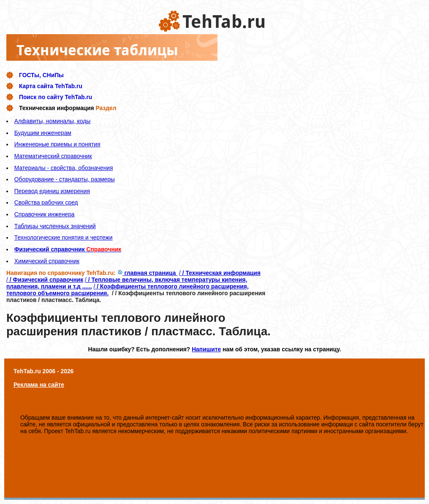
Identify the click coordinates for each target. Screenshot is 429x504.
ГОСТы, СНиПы (41, 75)
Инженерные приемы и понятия (57, 144)
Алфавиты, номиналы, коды (52, 121)
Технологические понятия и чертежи (64, 237)
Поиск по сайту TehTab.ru (56, 97)
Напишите (206, 349)
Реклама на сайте (39, 385)
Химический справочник (47, 261)
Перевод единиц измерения (52, 191)
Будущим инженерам (43, 133)
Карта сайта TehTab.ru (51, 86)
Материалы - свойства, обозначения (64, 168)
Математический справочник (53, 156)
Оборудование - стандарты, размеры (65, 179)
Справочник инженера (45, 214)
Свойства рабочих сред (46, 202)
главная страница (148, 273)
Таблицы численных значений (55, 226)
